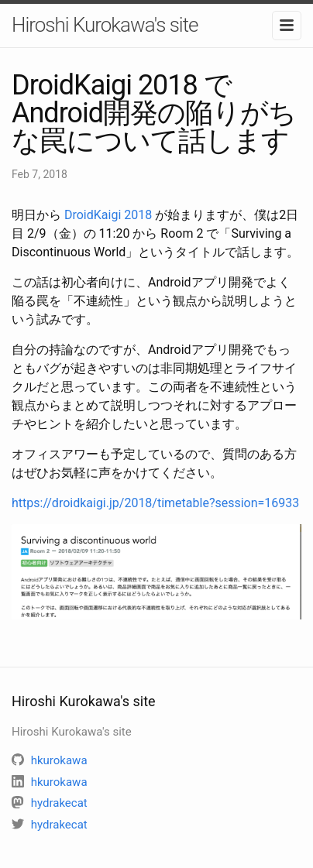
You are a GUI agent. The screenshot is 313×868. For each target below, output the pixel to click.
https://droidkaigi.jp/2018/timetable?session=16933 (155, 503)
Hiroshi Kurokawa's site (105, 25)
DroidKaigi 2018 (108, 215)
